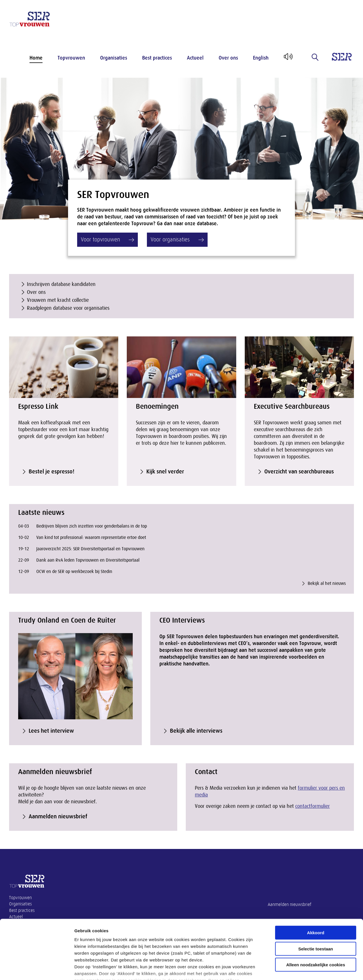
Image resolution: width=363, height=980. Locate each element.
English (261, 58)
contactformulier (313, 806)
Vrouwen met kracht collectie (58, 300)
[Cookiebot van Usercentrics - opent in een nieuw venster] (37, 969)
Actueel (195, 58)
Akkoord (316, 892)
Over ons (228, 58)
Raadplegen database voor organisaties (68, 308)
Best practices (157, 58)
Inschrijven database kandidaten (61, 284)
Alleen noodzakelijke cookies (316, 924)
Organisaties (114, 58)
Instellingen (305, 969)
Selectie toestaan (316, 908)
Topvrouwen (71, 58)
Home (36, 58)
